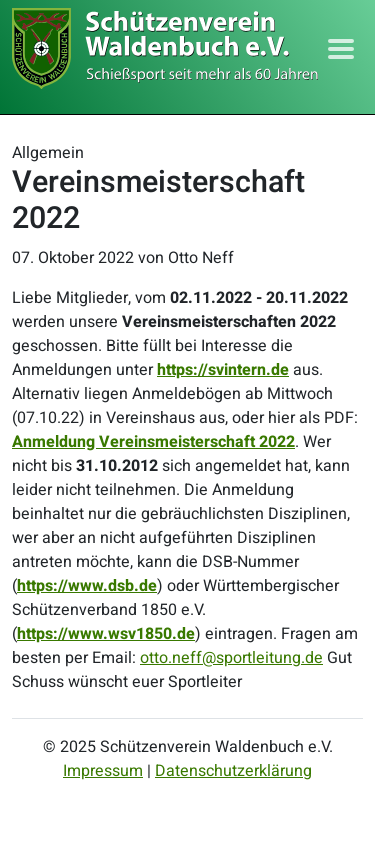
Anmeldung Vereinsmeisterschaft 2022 (153, 442)
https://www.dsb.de (87, 586)
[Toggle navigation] (341, 49)
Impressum (103, 771)
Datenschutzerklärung (233, 771)
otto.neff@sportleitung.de (231, 658)
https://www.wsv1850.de (106, 634)
